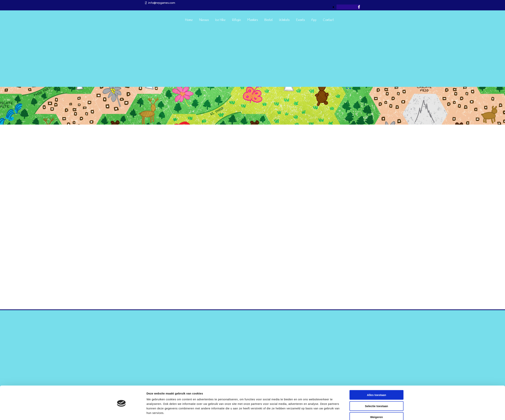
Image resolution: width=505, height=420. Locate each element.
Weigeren (376, 404)
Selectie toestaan (377, 393)
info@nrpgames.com (162, 3)
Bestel (268, 20)
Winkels (284, 20)
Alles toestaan (376, 382)
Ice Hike (220, 20)
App (314, 20)
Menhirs (253, 20)
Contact (328, 20)
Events (300, 20)
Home (189, 20)
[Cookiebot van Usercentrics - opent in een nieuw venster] (121, 413)
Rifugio (236, 20)
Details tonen (301, 413)
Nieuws (204, 20)
